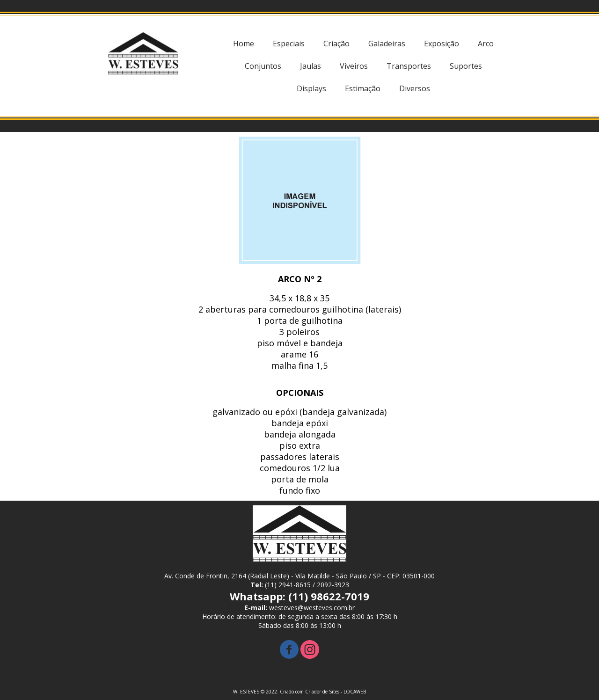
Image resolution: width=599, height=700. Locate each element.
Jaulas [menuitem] (310, 66)
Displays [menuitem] (311, 88)
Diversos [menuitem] (415, 88)
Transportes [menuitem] (409, 66)
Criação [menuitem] (336, 44)
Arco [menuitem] (486, 44)
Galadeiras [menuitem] (387, 44)
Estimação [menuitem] (363, 88)
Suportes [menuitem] (466, 66)
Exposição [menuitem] (442, 44)
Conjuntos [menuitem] (263, 66)
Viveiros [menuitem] (354, 66)
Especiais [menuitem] (289, 44)
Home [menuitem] (244, 44)
